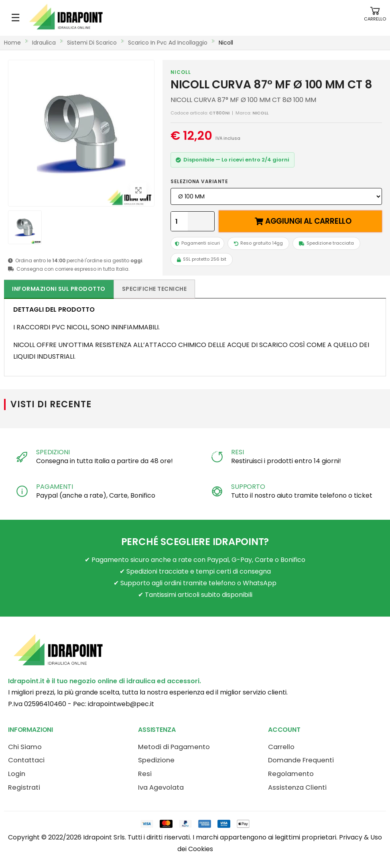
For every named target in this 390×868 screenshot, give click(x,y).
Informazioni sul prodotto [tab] (59, 289)
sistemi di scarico (92, 43)
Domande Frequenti (301, 760)
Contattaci (26, 760)
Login (17, 774)
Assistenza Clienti (297, 787)
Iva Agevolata (161, 787)
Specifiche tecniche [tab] (154, 289)
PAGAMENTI (55, 487)
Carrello (281, 747)
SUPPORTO (248, 487)
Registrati (24, 787)
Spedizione (156, 760)
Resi (145, 774)
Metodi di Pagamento (174, 747)
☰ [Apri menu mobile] (15, 18)
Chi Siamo (25, 747)
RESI (237, 452)
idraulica (44, 43)
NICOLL (181, 72)
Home (12, 43)
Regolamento (291, 774)
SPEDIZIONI (53, 452)
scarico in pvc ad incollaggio (168, 43)
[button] (375, 18)
